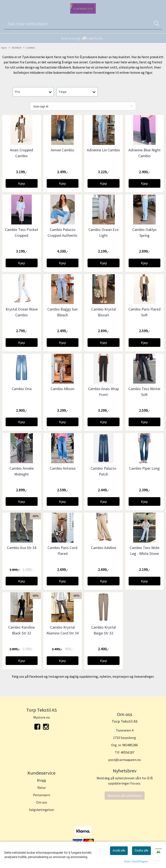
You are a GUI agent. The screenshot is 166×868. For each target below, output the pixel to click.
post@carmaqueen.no (125, 760)
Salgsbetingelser (42, 810)
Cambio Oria (22, 389)
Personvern (42, 795)
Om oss (42, 802)
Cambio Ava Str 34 (22, 548)
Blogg (41, 780)
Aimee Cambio (62, 150)
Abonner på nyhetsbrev (125, 796)
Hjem (4, 48)
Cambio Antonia (63, 468)
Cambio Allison (62, 389)
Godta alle (141, 850)
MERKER (15, 48)
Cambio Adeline (104, 548)
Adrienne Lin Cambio (103, 150)
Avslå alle (119, 850)
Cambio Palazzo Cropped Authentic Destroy (63, 235)
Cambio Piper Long (144, 468)
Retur (42, 788)
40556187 (128, 752)
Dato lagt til (41, 106)
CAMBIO (29, 48)
